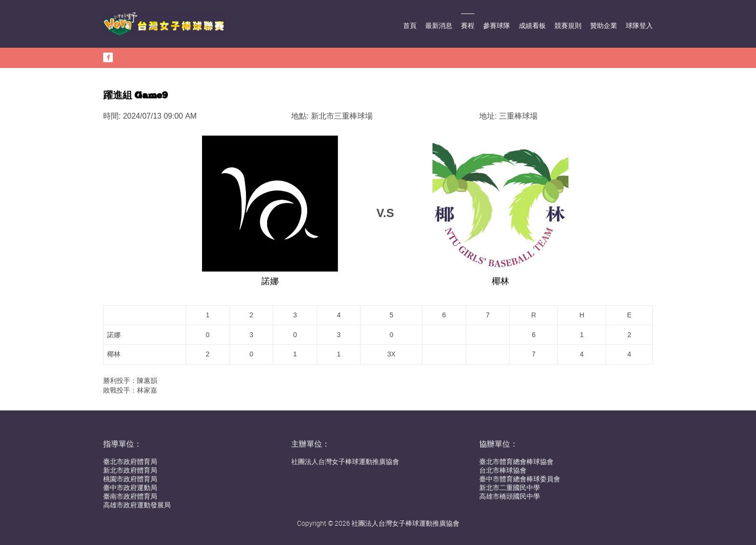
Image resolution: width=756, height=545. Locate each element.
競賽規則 (568, 25)
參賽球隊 (497, 25)
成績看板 (532, 25)
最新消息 (439, 25)
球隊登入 (639, 25)
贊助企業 (604, 25)
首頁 (410, 25)
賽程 (468, 25)
